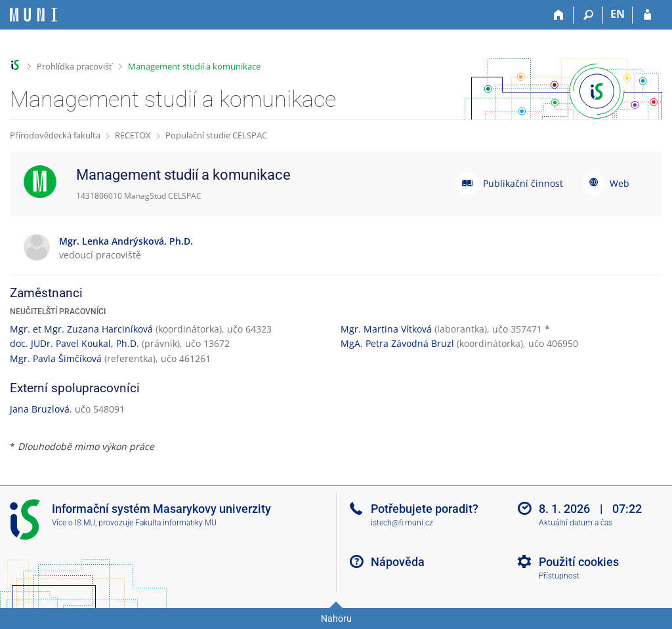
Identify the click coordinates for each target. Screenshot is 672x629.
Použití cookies (579, 562)
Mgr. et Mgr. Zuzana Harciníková (81, 329)
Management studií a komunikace (194, 66)
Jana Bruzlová (40, 409)
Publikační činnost (523, 183)
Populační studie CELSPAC (216, 135)
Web (619, 183)
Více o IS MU (73, 523)
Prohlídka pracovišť (74, 66)
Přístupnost (559, 576)
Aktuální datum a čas (576, 523)
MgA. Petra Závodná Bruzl (397, 343)
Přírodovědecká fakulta (55, 135)
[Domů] (559, 15)
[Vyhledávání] (588, 15)
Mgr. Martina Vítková (386, 329)
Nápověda (398, 562)
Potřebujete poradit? (425, 509)
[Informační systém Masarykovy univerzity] (33, 15)
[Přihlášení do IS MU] (647, 15)
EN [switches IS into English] (618, 14)
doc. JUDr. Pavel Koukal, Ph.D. (74, 343)
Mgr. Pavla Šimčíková (56, 358)
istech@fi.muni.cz (402, 523)
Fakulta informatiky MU (176, 523)
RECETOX (133, 135)
